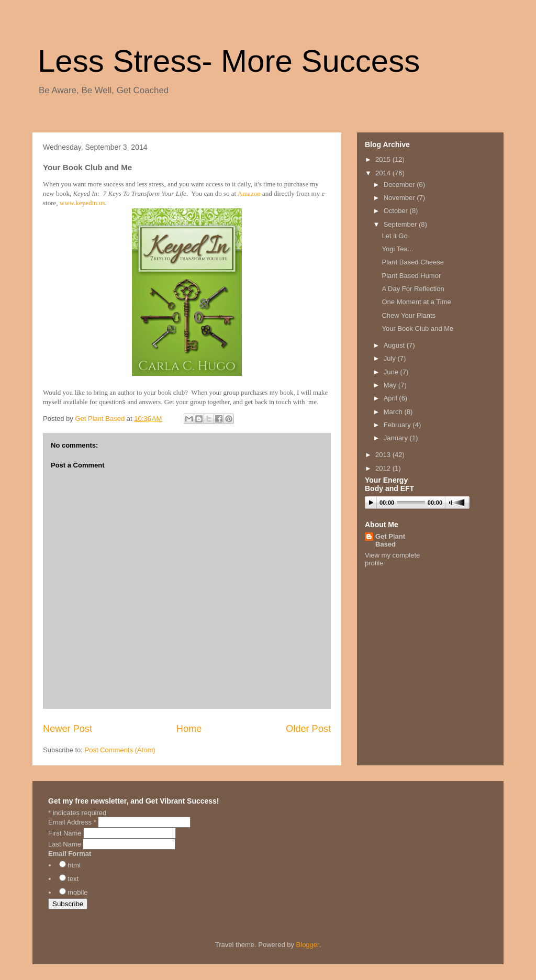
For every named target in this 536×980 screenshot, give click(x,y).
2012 (384, 468)
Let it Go (394, 236)
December (400, 185)
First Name (66, 833)
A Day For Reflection (413, 289)
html (74, 865)
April (392, 398)
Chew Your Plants (409, 315)
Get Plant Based (390, 540)
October (397, 211)
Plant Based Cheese (413, 262)
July (391, 358)
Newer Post (68, 729)
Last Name (65, 844)
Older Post (308, 729)
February (398, 425)
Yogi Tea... (397, 249)
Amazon (249, 193)
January (397, 438)
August (395, 345)
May (391, 385)
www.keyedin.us (82, 203)
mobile (77, 892)
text (73, 879)
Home (189, 729)
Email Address (73, 822)
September (401, 224)
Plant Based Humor (411, 276)
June (392, 372)
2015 (384, 159)
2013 (384, 455)
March (394, 412)
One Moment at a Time (416, 302)
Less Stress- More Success (229, 61)
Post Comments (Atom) (120, 750)
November (400, 198)
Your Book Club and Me (417, 328)
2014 (384, 173)
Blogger (308, 945)
